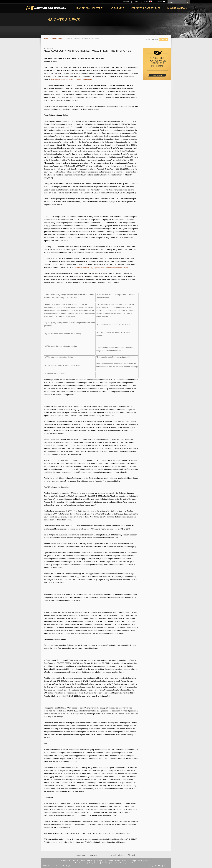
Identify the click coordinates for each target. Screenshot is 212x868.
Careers (137, 1)
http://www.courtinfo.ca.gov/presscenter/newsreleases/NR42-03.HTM (101, 267)
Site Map (158, 866)
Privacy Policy (148, 866)
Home (46, 39)
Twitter (123, 855)
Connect (94, 855)
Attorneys (117, 8)
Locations (80, 855)
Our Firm (126, 1)
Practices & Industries (89, 8)
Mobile (166, 866)
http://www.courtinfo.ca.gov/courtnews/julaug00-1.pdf (71, 79)
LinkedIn (133, 855)
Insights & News (177, 8)
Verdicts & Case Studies (146, 8)
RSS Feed (112, 855)
